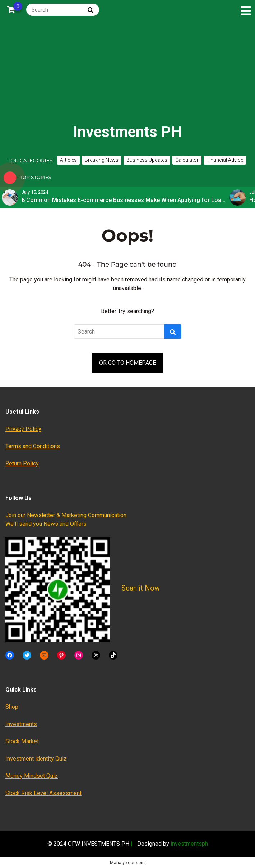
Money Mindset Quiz (32, 776)
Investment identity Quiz (36, 759)
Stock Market (22, 741)
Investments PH (128, 132)
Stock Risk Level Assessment (43, 793)
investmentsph (189, 844)
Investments (21, 724)
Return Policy (22, 463)
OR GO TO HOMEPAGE (128, 363)
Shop (12, 707)
